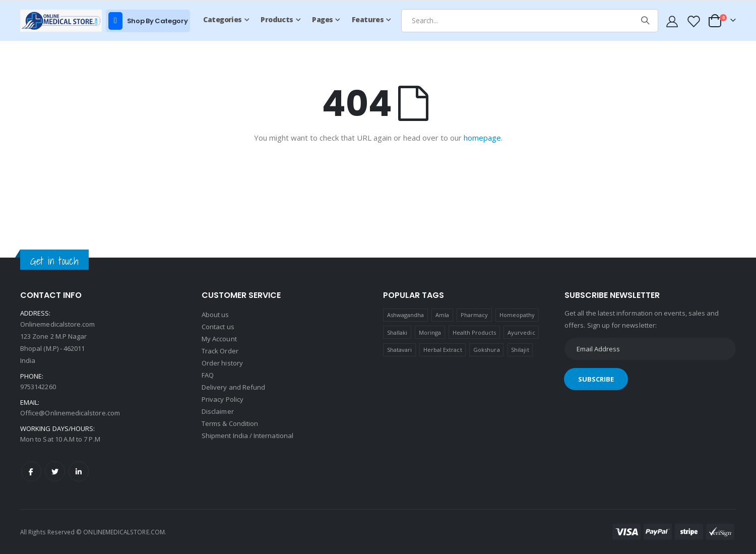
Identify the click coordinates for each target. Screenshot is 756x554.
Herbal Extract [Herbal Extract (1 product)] (443, 350)
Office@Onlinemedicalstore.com (70, 413)
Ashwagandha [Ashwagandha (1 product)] (406, 315)
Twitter (55, 471)
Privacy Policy (223, 399)
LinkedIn (79, 471)
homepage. (483, 138)
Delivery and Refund (233, 387)
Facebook (31, 471)
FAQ (208, 375)
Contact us (218, 327)
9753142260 (38, 387)
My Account (219, 339)
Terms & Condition (230, 423)
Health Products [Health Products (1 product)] (475, 332)
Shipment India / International (247, 436)
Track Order (220, 351)
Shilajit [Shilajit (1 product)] (520, 350)
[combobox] (530, 21)
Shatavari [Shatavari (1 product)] (400, 350)
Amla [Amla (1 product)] (442, 315)
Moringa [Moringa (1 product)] (430, 332)
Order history (222, 363)
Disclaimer (218, 411)
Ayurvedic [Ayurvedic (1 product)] (521, 332)
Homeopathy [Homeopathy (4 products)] (517, 315)
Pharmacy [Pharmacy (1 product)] (475, 315)
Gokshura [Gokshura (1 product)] (487, 350)
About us (215, 315)
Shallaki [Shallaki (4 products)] (397, 332)
